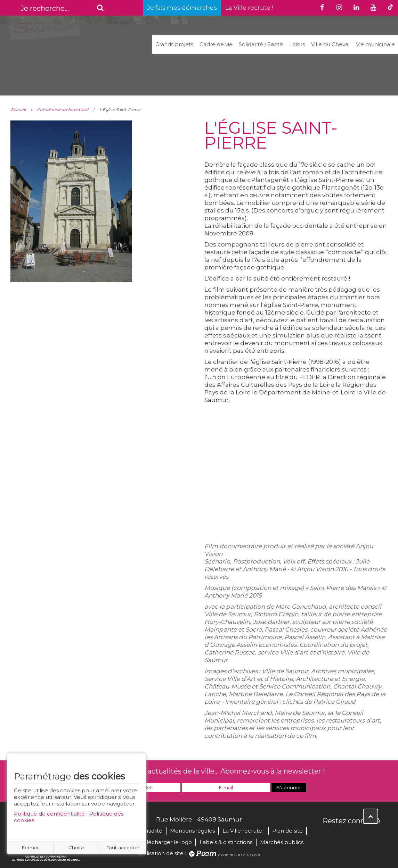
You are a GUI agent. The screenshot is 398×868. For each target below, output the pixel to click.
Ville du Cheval (330, 44)
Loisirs (297, 44)
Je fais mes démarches (182, 8)
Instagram (374, 836)
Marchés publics (282, 842)
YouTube (359, 836)
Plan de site (287, 831)
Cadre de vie (216, 44)
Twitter (344, 836)
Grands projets (174, 44)
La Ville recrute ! (249, 8)
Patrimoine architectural (63, 110)
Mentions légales (192, 831)
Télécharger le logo (166, 842)
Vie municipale (375, 44)
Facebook (328, 836)
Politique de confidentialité (49, 814)
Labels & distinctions (226, 842)
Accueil (18, 110)
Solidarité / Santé (261, 44)
